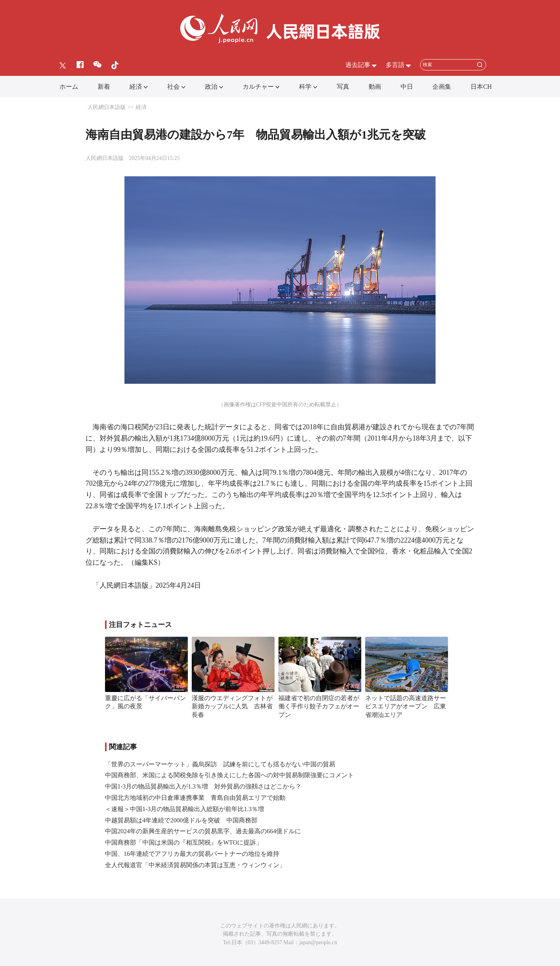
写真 (343, 87)
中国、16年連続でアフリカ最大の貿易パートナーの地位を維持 (192, 854)
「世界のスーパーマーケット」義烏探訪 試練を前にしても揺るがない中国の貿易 (220, 764)
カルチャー (258, 87)
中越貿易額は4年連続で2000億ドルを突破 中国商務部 (181, 820)
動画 (375, 87)
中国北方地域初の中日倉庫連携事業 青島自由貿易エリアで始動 (195, 798)
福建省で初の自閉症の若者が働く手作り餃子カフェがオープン (319, 706)
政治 (211, 87)
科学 (305, 87)
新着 (104, 87)
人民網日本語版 (107, 107)
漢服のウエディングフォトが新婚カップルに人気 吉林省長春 (232, 706)
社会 (173, 87)
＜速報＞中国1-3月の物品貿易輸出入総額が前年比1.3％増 (185, 809)
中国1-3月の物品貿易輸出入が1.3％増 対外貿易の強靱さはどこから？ (203, 786)
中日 (407, 87)
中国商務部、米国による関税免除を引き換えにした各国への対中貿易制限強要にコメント (229, 775)
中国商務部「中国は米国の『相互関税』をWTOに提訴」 (184, 842)
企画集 (442, 87)
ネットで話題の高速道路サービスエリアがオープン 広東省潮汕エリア (406, 706)
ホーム (69, 87)
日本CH (481, 87)
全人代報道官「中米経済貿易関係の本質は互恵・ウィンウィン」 (195, 865)
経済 (136, 87)
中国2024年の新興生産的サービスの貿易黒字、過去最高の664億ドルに (203, 831)
